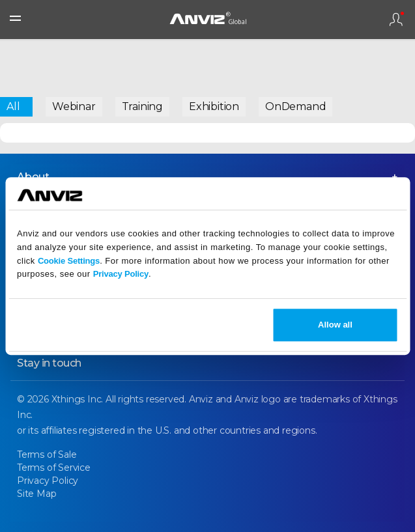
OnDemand (295, 106)
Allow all (335, 325)
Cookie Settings (69, 261)
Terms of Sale (47, 455)
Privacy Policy (121, 274)
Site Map (36, 494)
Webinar (74, 106)
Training (142, 106)
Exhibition (214, 106)
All (13, 106)
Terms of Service (54, 468)
